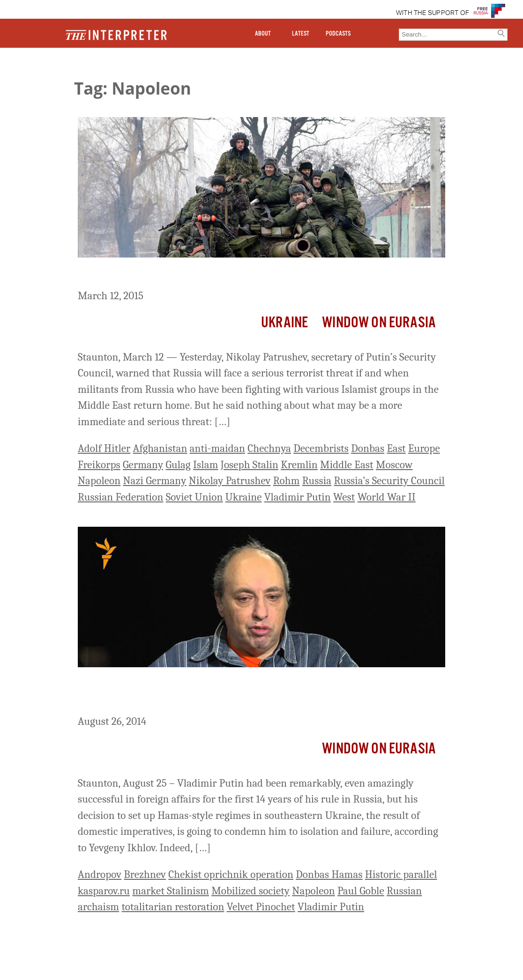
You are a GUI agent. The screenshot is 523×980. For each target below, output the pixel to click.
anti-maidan (217, 448)
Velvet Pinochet (261, 907)
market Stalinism (171, 891)
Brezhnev (145, 874)
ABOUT (263, 34)
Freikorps (99, 465)
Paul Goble (361, 891)
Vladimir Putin (298, 497)
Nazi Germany (155, 481)
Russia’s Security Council (389, 481)
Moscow (394, 465)
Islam (205, 465)
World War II (387, 497)
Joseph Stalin (250, 465)
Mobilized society (250, 891)
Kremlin (299, 465)
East (396, 448)
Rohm (287, 481)
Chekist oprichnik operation (231, 874)
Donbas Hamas (329, 874)
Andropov (100, 874)
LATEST (301, 34)
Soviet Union (194, 497)
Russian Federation (121, 497)
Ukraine (284, 323)
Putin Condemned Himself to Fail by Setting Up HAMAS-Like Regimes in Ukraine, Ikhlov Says (239, 693)
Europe (424, 448)
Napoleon (99, 481)
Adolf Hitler (104, 448)
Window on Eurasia (379, 323)
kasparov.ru (104, 891)
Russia (317, 481)
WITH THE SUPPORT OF (433, 13)
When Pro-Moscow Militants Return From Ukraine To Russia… (245, 275)
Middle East (347, 465)
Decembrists (321, 448)
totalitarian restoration (173, 907)
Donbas (368, 448)
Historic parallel (401, 874)
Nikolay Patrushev (230, 481)
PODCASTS (338, 34)
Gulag (178, 465)
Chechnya (269, 448)
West (344, 497)
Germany (143, 465)
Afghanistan (160, 448)
